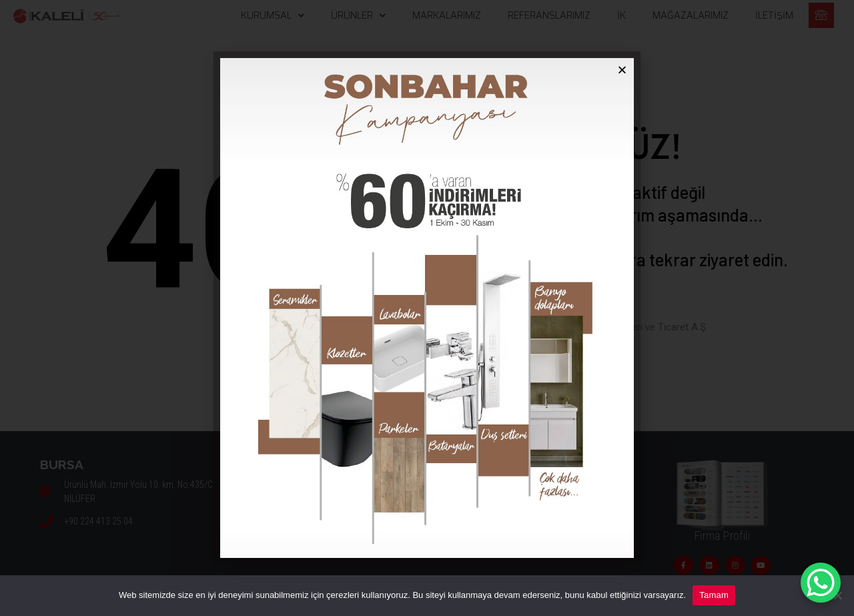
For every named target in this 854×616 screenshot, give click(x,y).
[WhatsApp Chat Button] (821, 583)
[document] (427, 308)
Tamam (714, 595)
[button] (622, 70)
